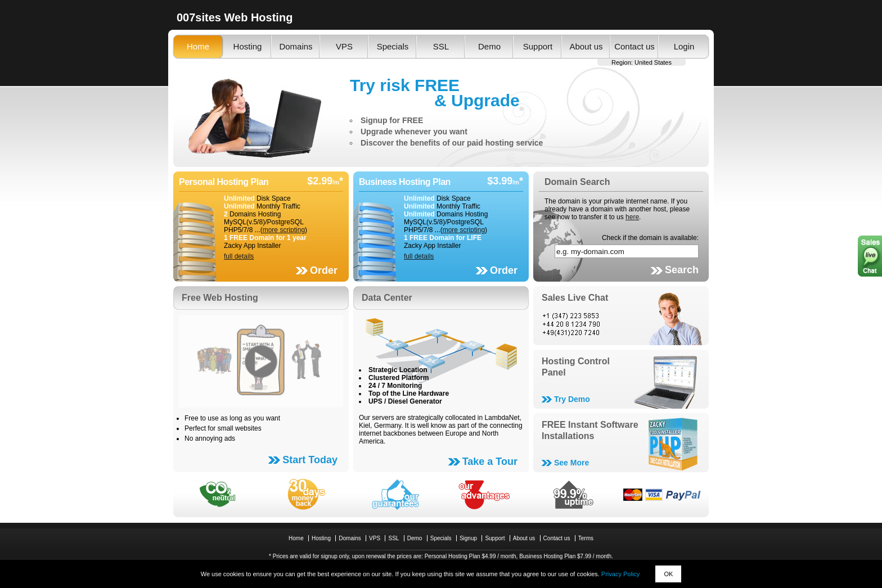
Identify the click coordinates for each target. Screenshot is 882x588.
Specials (393, 46)
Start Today (310, 460)
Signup (468, 538)
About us (586, 46)
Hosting (248, 46)
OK (668, 574)
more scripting (284, 230)
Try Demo (572, 399)
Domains (296, 46)
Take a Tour (490, 462)
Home (198, 46)
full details (239, 256)
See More (571, 463)
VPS (344, 46)
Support (538, 46)
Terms (586, 538)
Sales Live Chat (575, 298)
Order (324, 270)
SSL (441, 46)
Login (684, 46)
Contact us (634, 46)
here (632, 217)
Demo (489, 46)
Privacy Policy (620, 574)
